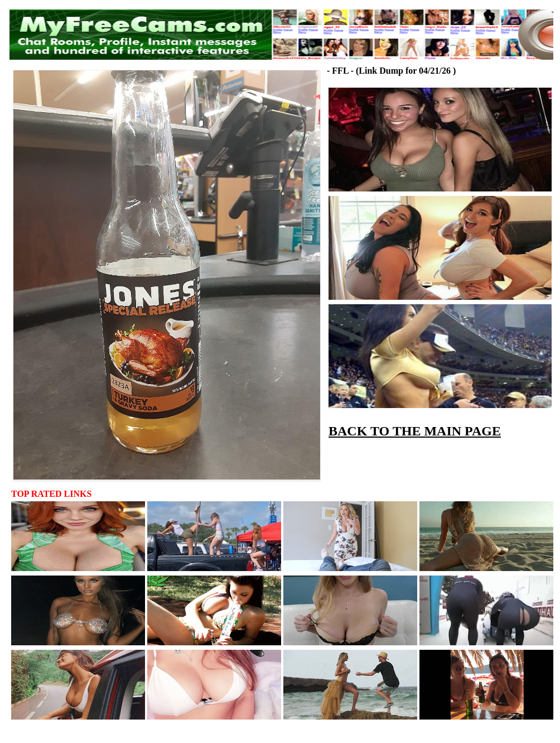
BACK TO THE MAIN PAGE (415, 431)
